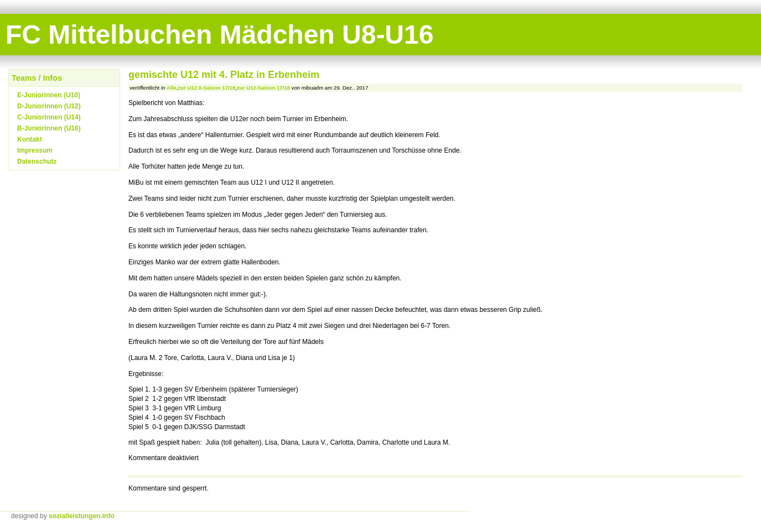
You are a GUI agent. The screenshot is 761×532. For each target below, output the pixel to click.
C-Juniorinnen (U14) (49, 117)
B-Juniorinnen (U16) (49, 128)
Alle (172, 88)
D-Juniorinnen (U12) (49, 106)
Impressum (35, 150)
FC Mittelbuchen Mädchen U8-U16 (219, 35)
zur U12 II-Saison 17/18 (206, 88)
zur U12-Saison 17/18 (263, 88)
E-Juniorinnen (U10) (49, 95)
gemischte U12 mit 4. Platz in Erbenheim (224, 75)
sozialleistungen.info (82, 516)
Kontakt (30, 139)
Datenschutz (37, 161)
